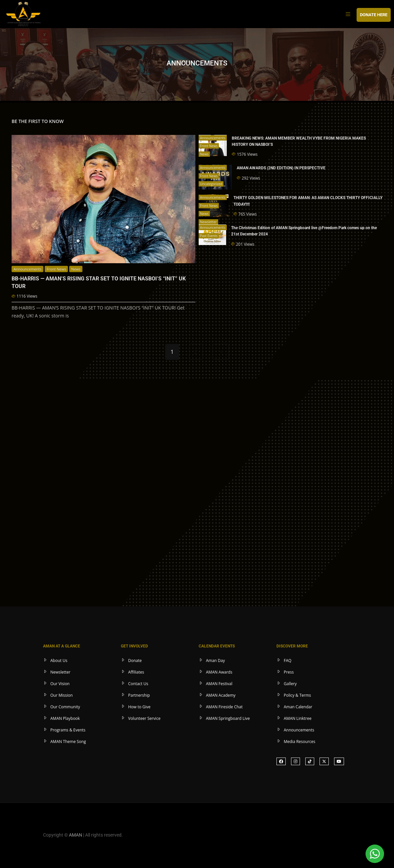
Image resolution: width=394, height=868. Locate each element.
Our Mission (62, 695)
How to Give (139, 706)
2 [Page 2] (196, 351)
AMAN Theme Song (68, 741)
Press (289, 671)
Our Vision (60, 683)
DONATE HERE (374, 15)
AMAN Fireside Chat (224, 706)
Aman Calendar (298, 706)
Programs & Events (68, 729)
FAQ (288, 660)
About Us (59, 660)
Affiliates (136, 671)
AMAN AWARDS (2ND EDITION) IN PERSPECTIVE (281, 168)
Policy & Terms (297, 695)
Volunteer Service (144, 718)
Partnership (139, 695)
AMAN (75, 834)
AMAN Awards (219, 671)
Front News (56, 269)
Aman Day (215, 660)
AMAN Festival (219, 683)
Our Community (65, 706)
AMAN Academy (221, 695)
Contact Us (138, 683)
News (76, 269)
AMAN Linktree (298, 718)
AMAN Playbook (65, 718)
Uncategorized (211, 184)
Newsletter (208, 222)
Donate (135, 660)
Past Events (209, 236)
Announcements (27, 269)
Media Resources (299, 741)
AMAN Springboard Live (228, 718)
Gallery (290, 683)
